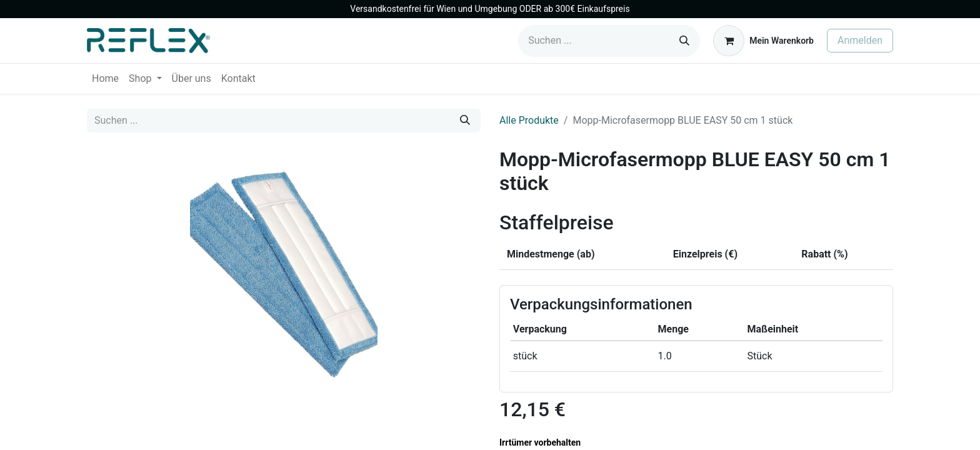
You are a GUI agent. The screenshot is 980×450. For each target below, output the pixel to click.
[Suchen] (684, 41)
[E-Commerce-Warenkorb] (763, 41)
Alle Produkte (529, 120)
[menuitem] (105, 79)
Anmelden (860, 40)
